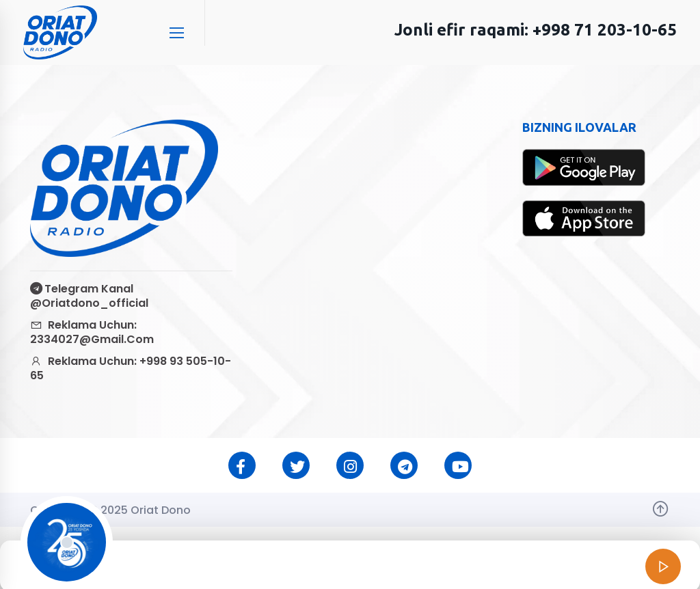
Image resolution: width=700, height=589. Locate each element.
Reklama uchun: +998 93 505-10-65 (131, 368)
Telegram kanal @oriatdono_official (89, 296)
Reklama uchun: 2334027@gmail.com (92, 332)
